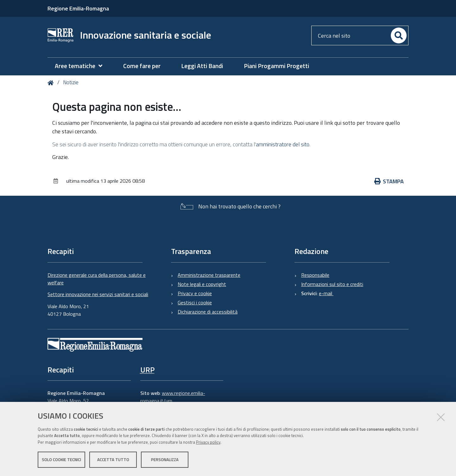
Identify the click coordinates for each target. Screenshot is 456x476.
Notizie (71, 82)
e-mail (326, 293)
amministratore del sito (283, 144)
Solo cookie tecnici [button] (61, 460)
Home (52, 83)
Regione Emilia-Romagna (78, 8)
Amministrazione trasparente (209, 275)
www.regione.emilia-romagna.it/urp (173, 397)
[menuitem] (82, 66)
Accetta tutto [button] (113, 460)
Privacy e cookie (195, 293)
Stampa (389, 181)
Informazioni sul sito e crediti (332, 284)
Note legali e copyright (202, 284)
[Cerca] (399, 35)
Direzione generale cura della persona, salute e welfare (97, 279)
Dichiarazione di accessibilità (208, 312)
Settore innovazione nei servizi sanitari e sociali (98, 294)
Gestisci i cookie (195, 302)
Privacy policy (208, 442)
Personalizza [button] (165, 460)
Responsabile (315, 275)
